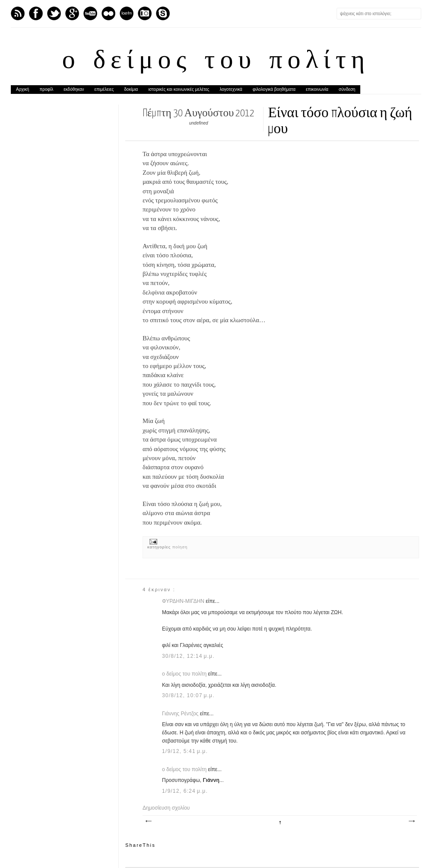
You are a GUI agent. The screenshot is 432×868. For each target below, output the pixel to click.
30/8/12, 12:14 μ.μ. (188, 656)
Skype (163, 13)
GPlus (72, 13)
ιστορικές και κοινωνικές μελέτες (179, 89)
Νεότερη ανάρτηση (148, 821)
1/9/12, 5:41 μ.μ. (185, 751)
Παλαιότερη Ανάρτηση (411, 821)
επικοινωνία (317, 89)
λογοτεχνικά (231, 89)
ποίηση (180, 547)
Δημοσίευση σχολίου (166, 808)
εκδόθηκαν (74, 89)
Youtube (90, 13)
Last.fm (127, 13)
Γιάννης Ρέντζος (181, 714)
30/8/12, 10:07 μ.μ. (188, 695)
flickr (108, 13)
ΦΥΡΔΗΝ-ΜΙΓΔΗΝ (184, 601)
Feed (18, 13)
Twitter (54, 13)
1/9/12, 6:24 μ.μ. (185, 791)
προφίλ (46, 89)
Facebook (36, 13)
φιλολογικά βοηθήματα (274, 89)
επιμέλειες (104, 89)
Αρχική (22, 89)
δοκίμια (131, 89)
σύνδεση (347, 89)
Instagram (145, 13)
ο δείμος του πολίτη (216, 61)
